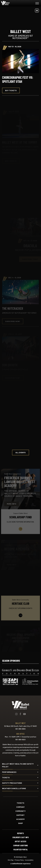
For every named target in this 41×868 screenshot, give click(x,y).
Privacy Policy (19, 860)
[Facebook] (20, 714)
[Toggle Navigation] (37, 4)
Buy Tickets (11, 90)
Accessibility (29, 860)
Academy (21, 819)
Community (21, 811)
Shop (21, 823)
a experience (20, 864)
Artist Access (21, 841)
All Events (20, 452)
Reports (20, 833)
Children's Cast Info (20, 837)
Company (20, 807)
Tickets (20, 803)
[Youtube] (24, 714)
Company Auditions (20, 845)
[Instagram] (16, 714)
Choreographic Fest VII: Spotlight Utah (18, 79)
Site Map (11, 860)
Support (20, 815)
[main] (20, 329)
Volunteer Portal (21, 850)
